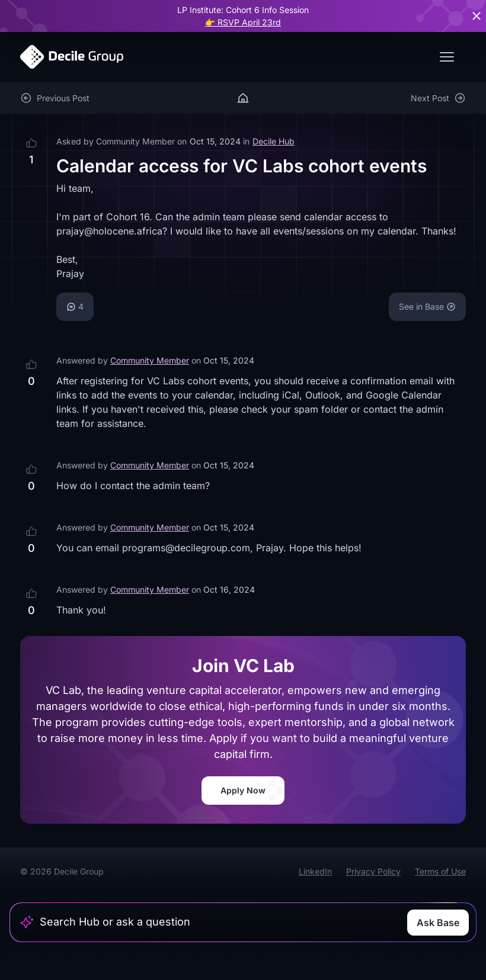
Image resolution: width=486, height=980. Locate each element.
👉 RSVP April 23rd (243, 22)
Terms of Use (440, 871)
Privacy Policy (373, 871)
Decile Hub (274, 141)
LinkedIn (315, 871)
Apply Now (243, 790)
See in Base (427, 306)
